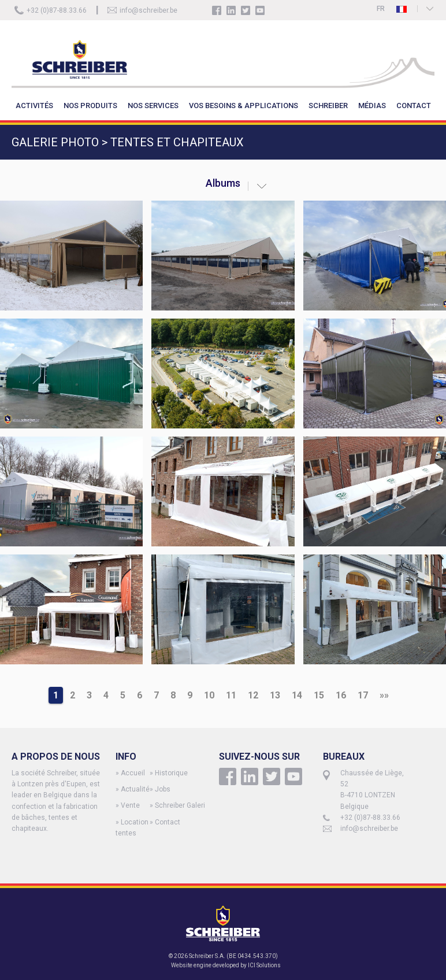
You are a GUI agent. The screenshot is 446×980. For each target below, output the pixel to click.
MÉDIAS (372, 106)
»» (384, 695)
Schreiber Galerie (182, 805)
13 (275, 695)
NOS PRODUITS (90, 106)
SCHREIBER (328, 106)
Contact (168, 822)
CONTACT (414, 106)
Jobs (163, 789)
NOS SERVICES (153, 106)
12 (253, 695)
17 (363, 695)
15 (319, 695)
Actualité (135, 789)
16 (341, 695)
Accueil (133, 773)
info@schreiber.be (148, 10)
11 (231, 695)
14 (297, 695)
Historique (171, 773)
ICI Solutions (264, 965)
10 (209, 695)
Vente (130, 805)
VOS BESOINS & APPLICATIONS (244, 106)
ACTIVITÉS (34, 106)
